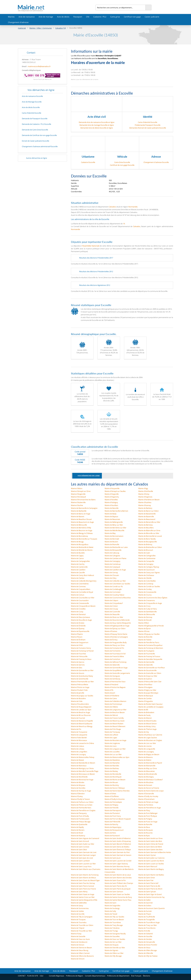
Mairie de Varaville (78, 936)
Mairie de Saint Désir (79, 850)
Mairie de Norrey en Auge (81, 791)
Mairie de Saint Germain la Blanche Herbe (155, 852)
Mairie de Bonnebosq (79, 536)
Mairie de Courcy (145, 595)
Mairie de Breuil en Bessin (115, 712)
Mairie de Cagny (77, 556)
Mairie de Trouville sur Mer (81, 931)
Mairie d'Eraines (111, 631)
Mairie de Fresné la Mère (114, 656)
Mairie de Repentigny (113, 827)
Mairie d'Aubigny (111, 502)
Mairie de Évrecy (111, 640)
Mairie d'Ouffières (112, 796)
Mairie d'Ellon (144, 623)
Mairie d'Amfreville (146, 491)
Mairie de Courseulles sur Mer (83, 598)
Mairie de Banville (112, 508)
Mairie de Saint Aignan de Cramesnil (85, 838)
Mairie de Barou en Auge (81, 514)
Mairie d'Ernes (144, 631)
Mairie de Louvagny (146, 752)
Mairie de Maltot (145, 760)
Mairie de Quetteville (79, 824)
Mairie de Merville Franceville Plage (85, 771)
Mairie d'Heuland (111, 684)
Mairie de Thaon (145, 914)
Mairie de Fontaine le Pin (114, 648)
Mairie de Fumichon (112, 659)
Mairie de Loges (111, 738)
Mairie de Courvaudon (80, 600)
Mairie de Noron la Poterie (149, 788)
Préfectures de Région (75, 976)
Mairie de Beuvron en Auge (82, 530)
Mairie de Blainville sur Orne (149, 530)
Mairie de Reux (144, 827)
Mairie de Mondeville (113, 774)
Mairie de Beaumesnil (147, 519)
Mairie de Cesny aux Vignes (149, 572)
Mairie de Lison (111, 746)
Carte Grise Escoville (122, 162)
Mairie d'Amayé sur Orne (81, 491)
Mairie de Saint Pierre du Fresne (83, 889)
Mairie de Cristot (111, 606)
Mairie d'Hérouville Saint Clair (150, 682)
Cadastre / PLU (100, 17)
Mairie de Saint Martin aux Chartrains (86, 869)
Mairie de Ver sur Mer (113, 942)
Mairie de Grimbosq (112, 679)
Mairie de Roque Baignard (81, 707)
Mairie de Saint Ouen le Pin (115, 880)
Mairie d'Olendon (78, 794)
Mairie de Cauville (78, 572)
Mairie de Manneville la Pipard (150, 763)
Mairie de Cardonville (79, 567)
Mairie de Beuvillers (146, 528)
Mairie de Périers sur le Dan (82, 805)
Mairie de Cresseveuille (80, 603)
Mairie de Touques (78, 919)
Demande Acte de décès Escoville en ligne (97, 128)
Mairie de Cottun (78, 595)
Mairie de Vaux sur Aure (80, 939)
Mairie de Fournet (78, 718)
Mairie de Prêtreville (112, 822)
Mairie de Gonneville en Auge (116, 668)
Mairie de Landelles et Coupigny (151, 707)
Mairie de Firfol (77, 645)
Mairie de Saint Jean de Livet (82, 858)
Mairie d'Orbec (110, 794)
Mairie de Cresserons (147, 600)
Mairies (11, 17)
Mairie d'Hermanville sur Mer (82, 682)
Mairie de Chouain (112, 575)
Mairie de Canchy (78, 564)
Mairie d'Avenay (145, 505)
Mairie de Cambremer (147, 558)
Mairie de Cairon (77, 558)
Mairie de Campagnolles (80, 561)
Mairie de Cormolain (113, 592)
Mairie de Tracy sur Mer (148, 925)
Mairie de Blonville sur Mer (149, 533)
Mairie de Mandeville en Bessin (83, 763)
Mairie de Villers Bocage (148, 950)
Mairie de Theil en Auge (147, 729)
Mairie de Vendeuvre (79, 942)
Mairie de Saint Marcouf (148, 866)
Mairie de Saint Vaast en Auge (83, 894)
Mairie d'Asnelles (111, 500)
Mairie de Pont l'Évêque (148, 816)
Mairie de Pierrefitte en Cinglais (83, 810)
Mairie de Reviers (78, 830)
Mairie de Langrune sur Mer (116, 710)
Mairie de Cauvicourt (146, 570)
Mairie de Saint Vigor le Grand (150, 894)
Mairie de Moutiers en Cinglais (150, 740)
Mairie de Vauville (145, 936)
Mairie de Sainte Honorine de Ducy (118, 897)
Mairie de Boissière (78, 698)
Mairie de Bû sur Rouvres (81, 715)
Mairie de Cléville (145, 578)
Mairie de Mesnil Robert (114, 724)
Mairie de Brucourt (146, 550)
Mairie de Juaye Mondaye (148, 693)
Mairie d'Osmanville (146, 794)
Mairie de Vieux (144, 948)
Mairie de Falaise (145, 640)
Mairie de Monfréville (79, 777)
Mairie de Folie (77, 701)
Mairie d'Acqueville (112, 488)
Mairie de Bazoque (146, 696)
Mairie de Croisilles (78, 609)
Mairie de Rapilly (77, 827)
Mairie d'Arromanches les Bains (83, 500)
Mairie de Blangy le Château (82, 533)
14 (124, 224)
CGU (42, 976)
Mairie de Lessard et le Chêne (82, 743)
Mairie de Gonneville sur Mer (82, 670)
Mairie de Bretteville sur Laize (116, 547)
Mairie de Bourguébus (80, 544)
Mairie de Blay (110, 533)
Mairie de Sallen (145, 900)
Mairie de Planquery (79, 813)
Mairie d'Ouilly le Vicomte (115, 799)
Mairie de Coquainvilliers (81, 589)
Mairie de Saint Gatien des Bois (150, 850)
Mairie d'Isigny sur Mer (147, 690)
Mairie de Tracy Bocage (114, 925)
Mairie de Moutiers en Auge (115, 740)
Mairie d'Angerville (78, 494)
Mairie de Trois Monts (147, 928)
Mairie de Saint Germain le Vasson (118, 855)
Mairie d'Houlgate (145, 687)
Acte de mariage (46, 17)
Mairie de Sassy (77, 906)
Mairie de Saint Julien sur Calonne (151, 858)
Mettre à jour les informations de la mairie (85, 79)
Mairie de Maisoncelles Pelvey (83, 757)
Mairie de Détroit (111, 715)
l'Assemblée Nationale (91, 246)
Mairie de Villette (111, 707)
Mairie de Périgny (111, 805)
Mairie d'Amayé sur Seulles (115, 491)
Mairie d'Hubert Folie (79, 690)
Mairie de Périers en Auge (148, 802)
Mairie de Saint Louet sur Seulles (151, 864)
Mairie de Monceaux (79, 740)
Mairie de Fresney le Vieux (81, 659)
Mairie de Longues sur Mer (115, 749)
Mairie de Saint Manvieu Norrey (117, 866)
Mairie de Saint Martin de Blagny (151, 869)
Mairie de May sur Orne (148, 768)
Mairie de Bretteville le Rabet (82, 547)
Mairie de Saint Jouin (113, 858)
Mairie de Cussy (77, 612)
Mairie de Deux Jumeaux (81, 617)
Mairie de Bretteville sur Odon (150, 547)
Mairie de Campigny (112, 561)
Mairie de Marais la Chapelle (82, 721)
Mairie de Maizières (112, 760)
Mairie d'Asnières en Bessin (149, 500)
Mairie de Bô (143, 710)
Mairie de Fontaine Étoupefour (150, 645)
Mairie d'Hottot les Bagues (115, 687)
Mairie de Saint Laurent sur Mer (83, 864)
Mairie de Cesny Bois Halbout (83, 575)
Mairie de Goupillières (113, 670)
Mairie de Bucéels (78, 553)
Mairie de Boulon (111, 542)
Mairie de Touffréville (147, 917)
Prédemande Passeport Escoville (148, 125)
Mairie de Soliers (145, 906)
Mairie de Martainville (147, 766)
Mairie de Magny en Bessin (149, 754)
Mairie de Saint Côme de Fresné (151, 844)
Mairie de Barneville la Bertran (116, 511)
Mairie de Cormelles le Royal (82, 592)
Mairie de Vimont (78, 959)
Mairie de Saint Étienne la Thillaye (118, 850)
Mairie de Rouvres (145, 833)
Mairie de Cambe (145, 698)
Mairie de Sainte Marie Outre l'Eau (118, 900)
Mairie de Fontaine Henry (81, 648)
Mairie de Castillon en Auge (115, 570)
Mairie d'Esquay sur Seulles (149, 634)
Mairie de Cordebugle (113, 589)
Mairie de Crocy (144, 606)
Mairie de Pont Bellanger (148, 813)
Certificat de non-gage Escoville (122, 165)
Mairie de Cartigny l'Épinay (149, 567)
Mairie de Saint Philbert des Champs (119, 883)
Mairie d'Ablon (77, 488)
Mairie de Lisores (145, 746)
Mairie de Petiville (112, 808)
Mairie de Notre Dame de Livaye (151, 791)
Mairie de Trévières (112, 928)
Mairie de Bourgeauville (148, 542)
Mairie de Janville (78, 693)
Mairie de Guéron (145, 679)
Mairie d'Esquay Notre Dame (116, 634)
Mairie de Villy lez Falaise (148, 956)
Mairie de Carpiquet (112, 567)
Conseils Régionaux (57, 976)
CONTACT (22, 976)
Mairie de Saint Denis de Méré (150, 847)
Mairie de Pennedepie (113, 802)
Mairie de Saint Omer (147, 878)
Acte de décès (63, 17)
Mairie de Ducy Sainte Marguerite (118, 623)
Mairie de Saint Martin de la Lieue (118, 875)
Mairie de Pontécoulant (80, 819)
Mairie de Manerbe (112, 763)
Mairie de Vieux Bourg (80, 950)
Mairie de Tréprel (78, 928)
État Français (136, 976)
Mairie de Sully (110, 911)
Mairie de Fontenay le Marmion (151, 648)
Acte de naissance (27, 17)
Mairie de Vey (144, 732)
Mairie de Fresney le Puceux (149, 656)
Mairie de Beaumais (112, 519)
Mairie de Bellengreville (114, 522)
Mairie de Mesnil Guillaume (82, 724)
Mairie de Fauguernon (80, 642)
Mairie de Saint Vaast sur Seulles (117, 894)
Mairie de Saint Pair (146, 880)
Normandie (133, 207)
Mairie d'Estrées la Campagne (116, 637)
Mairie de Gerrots (78, 665)
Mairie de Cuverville (112, 612)
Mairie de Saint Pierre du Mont (150, 889)
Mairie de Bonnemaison (114, 536)
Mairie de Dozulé (145, 620)
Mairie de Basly (111, 514)
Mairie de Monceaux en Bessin (83, 774)
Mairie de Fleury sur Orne (115, 645)
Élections (146, 976)
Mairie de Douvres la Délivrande (117, 620)
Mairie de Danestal (78, 614)
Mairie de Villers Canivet (80, 953)
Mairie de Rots (110, 833)
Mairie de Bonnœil (112, 539)
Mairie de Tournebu (79, 922)
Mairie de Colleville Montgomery (84, 581)
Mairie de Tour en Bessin (114, 919)
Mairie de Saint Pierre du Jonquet (118, 889)
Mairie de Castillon (78, 570)
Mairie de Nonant (145, 785)
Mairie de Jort (110, 693)
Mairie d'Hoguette (146, 701)
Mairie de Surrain (145, 911)
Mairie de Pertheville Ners (81, 808)
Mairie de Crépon (111, 600)
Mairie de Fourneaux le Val (115, 654)
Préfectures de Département (118, 976)
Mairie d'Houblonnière (80, 704)
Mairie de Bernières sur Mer (115, 528)
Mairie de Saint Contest (80, 847)
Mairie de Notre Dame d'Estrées (117, 791)
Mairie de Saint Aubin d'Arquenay (118, 841)
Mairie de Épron (145, 628)
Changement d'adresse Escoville (156, 162)
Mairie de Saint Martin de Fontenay (85, 875)
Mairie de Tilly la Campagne (82, 917)
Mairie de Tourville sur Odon (82, 925)
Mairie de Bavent (78, 516)
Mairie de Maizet (77, 760)
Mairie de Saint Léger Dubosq (116, 864)
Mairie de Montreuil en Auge (82, 780)
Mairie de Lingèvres (112, 743)
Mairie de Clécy (111, 578)
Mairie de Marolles (112, 766)
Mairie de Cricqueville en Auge (150, 603)
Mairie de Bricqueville (113, 550)
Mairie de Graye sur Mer (148, 676)
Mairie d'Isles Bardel (79, 738)
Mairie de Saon (110, 903)
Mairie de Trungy (111, 931)
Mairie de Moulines (146, 782)
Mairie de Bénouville (79, 525)
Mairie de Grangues (112, 676)
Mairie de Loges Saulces (148, 738)
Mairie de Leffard (111, 735)
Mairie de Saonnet (146, 903)
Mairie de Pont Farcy (113, 816)
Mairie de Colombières (80, 584)
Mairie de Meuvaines (146, 771)
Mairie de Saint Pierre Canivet (83, 886)
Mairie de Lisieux (78, 746)
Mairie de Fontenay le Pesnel (82, 651)
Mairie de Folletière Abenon (115, 701)
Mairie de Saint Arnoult (80, 841)
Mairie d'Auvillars (111, 505)
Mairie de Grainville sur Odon (150, 673)
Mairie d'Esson (77, 637)
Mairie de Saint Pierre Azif (148, 883)
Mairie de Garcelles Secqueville (150, 659)
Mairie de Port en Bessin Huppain (118, 819)
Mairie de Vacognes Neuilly (115, 934)
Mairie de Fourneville (147, 654)
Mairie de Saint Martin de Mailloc (151, 875)
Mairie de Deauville (112, 614)
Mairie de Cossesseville (147, 592)
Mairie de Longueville (147, 749)
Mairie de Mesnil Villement (115, 726)
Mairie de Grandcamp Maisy (82, 676)
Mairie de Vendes (145, 939)
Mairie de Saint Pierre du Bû (149, 886)
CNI (88, 17)
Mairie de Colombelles (147, 581)
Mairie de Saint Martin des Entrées (118, 878)
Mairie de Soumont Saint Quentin (152, 908)
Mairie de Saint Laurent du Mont (151, 861)
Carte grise (115, 17)
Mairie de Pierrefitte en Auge (150, 808)
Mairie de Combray (146, 584)
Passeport (78, 17)
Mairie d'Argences (145, 497)
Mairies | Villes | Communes (41, 28)
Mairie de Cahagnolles (147, 556)
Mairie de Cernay (111, 572)
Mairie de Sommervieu (80, 908)
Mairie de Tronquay (112, 732)
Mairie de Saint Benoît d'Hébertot (118, 844)
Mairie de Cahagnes (112, 556)
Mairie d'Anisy (144, 494)
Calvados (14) (61, 28)
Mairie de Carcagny (146, 564)
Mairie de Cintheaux (146, 575)
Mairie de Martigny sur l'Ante (82, 768)
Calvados (112, 207)
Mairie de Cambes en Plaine (115, 558)
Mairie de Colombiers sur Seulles (117, 584)
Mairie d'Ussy (76, 934)
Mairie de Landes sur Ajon (81, 710)
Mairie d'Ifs (109, 690)
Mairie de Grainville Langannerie (117, 673)
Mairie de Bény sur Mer (114, 525)
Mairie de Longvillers (79, 752)
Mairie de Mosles (78, 782)
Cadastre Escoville (88, 162)
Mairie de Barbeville (79, 511)
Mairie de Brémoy (145, 544)
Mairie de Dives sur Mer (114, 617)
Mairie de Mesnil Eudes (147, 721)
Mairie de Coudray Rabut (114, 595)
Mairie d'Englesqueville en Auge (117, 626)
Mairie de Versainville (147, 942)
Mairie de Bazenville (146, 516)
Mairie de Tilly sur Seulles (114, 917)
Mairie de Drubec (78, 623)
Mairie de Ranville (145, 824)
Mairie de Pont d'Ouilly (80, 816)
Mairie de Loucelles (112, 752)
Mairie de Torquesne (79, 732)
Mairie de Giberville (112, 665)
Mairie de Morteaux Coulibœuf (150, 780)
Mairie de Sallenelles (79, 903)
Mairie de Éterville (145, 637)
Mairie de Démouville (147, 614)
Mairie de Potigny (145, 819)
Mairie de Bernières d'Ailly (81, 528)
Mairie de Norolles (78, 788)
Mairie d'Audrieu (145, 502)
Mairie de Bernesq (145, 525)
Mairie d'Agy (143, 488)
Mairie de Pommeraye (113, 704)
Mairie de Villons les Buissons (82, 956)
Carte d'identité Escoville (148, 122)
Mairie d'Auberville (78, 502)
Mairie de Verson (78, 945)
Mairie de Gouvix (78, 673)
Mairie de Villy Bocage (113, 956)
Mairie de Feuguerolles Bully (116, 642)
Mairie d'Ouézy (77, 796)
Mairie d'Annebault (78, 497)
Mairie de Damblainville (147, 612)
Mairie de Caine (111, 698)
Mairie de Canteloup (113, 564)
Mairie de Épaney (78, 628)
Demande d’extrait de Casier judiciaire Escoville (148, 128)
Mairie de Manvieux (79, 766)
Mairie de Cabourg (112, 553)
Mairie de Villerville (146, 953)
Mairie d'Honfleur (145, 684)
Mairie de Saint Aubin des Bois (150, 841)
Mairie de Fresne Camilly (114, 718)
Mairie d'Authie (77, 505)
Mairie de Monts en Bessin (115, 780)
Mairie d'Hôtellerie (112, 696)
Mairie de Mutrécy (112, 785)
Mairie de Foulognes (146, 651)
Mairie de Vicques (112, 945)
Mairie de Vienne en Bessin (81, 948)
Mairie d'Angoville (112, 494)
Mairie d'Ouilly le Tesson (80, 799)
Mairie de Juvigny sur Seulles (82, 696)
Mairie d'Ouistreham (146, 799)
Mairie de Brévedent (146, 712)
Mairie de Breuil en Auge (80, 712)
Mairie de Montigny (146, 777)
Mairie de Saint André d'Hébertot (118, 838)
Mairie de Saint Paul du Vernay (83, 883)
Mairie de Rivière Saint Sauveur (150, 704)
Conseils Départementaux (95, 976)
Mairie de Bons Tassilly (147, 539)
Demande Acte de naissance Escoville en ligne (97, 122)
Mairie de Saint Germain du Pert (117, 852)
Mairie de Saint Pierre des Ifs (116, 886)
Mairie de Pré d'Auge (113, 729)
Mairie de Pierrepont (113, 810)
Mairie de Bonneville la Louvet (150, 536)
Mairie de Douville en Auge (81, 620)
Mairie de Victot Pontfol (148, 945)
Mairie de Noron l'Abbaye (115, 788)
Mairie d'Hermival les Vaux (115, 682)
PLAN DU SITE (33, 976)
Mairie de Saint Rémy (79, 892)
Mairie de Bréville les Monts (82, 550)
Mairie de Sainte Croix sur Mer (83, 897)
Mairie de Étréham (78, 640)
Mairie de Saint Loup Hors (81, 866)
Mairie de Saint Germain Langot (83, 855)
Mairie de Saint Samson (114, 892)
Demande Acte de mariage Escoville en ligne (97, 125)
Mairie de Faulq (144, 715)
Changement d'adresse (18, 22)
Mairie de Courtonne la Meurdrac (118, 598)
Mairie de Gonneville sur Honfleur (152, 668)
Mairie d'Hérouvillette (80, 684)
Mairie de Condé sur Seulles (149, 586)
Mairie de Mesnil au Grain (115, 721)
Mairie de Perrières (146, 805)
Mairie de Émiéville (78, 626)
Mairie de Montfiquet (113, 777)
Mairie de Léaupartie (79, 735)
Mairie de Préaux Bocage (81, 822)
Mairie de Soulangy (112, 908)
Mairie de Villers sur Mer (114, 953)
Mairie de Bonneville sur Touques (84, 539)
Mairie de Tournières (113, 922)
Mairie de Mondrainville (148, 774)
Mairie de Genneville (146, 662)
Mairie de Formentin (113, 651)
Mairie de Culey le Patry (148, 609)
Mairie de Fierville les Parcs (149, 642)
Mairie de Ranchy (111, 824)
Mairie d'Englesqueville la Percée (151, 626)
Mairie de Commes (78, 586)
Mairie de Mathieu (112, 768)
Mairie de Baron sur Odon (148, 511)
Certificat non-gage (132, 17)
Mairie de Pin (76, 729)
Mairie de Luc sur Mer (113, 754)
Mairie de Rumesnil (112, 836)
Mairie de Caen (144, 553)
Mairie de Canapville (146, 561)
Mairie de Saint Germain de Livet (84, 852)
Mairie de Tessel (111, 914)
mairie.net (22, 28)
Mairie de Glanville (146, 665)
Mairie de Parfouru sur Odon (82, 802)
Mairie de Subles (77, 911)
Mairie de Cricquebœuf (114, 603)
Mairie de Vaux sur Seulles (115, 939)
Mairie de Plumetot (112, 813)
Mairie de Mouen (111, 782)
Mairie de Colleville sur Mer (115, 581)
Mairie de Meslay (111, 771)
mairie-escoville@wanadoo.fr (39, 66)
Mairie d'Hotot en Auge (80, 687)
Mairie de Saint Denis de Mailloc (117, 847)
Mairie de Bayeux (111, 516)
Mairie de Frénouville (79, 656)
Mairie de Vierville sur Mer (115, 948)
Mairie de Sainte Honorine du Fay (151, 897)
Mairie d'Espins (77, 634)
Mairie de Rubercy (78, 836)
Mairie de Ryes (144, 836)
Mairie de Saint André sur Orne (150, 838)
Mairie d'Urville (144, 931)
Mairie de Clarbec (78, 578)
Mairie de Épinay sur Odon (115, 628)
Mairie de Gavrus (78, 662)
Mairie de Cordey (145, 589)
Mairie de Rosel (77, 833)
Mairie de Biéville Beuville (114, 530)
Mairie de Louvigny (78, 754)
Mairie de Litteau (78, 749)
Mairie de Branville (112, 544)
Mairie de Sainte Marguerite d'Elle (84, 900)
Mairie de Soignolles (112, 906)
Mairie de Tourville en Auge (149, 922)
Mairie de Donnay (145, 617)
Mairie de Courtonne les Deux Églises (153, 598)
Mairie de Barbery (145, 508)
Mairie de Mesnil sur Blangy (82, 726)
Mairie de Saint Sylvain (147, 892)
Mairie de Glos (77, 668)
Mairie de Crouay (111, 609)
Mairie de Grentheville (80, 679)
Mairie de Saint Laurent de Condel (118, 861)
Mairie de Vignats (111, 950)
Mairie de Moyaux (78, 785)
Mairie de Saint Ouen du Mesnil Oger (85, 880)
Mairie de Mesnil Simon (147, 724)
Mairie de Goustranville (147, 670)
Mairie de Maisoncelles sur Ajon (117, 757)
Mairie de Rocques (146, 830)
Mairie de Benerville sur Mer (149, 522)
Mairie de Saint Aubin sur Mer (83, 844)
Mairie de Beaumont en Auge (82, 522)
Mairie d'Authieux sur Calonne (150, 735)
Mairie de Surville (78, 914)
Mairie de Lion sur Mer (147, 743)
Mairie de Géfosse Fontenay (116, 662)
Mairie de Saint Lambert (80, 861)
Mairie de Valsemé (146, 934)
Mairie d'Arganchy (112, 497)
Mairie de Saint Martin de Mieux (83, 878)
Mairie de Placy (144, 810)
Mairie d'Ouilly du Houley (148, 796)
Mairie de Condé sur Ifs (114, 586)
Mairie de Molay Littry (147, 726)
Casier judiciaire (152, 17)
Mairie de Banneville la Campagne (84, 508)
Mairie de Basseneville (147, 514)
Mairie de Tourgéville (146, 919)
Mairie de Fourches (78, 654)
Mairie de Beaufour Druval (81, 519)
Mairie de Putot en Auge (148, 822)
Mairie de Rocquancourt (114, 830)
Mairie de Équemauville (80, 631)
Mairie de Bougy (77, 542)
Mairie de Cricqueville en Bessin (83, 606)
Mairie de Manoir (145, 718)
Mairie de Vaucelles (112, 936)
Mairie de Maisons (146, 757)
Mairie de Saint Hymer (147, 855)
